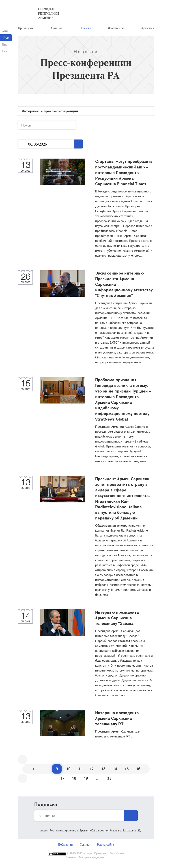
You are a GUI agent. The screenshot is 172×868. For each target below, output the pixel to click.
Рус (6, 38)
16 (139, 769)
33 (109, 778)
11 (80, 769)
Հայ (5, 31)
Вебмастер (66, 844)
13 (104, 769)
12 (92, 769)
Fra (5, 51)
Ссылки (85, 844)
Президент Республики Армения (48, 13)
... (23, 144)
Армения (148, 28)
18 (74, 778)
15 (127, 769)
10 (69, 769)
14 (115, 769)
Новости (85, 28)
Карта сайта (106, 844)
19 (86, 778)
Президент (26, 28)
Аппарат (56, 28)
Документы (116, 28)
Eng (5, 44)
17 (63, 778)
